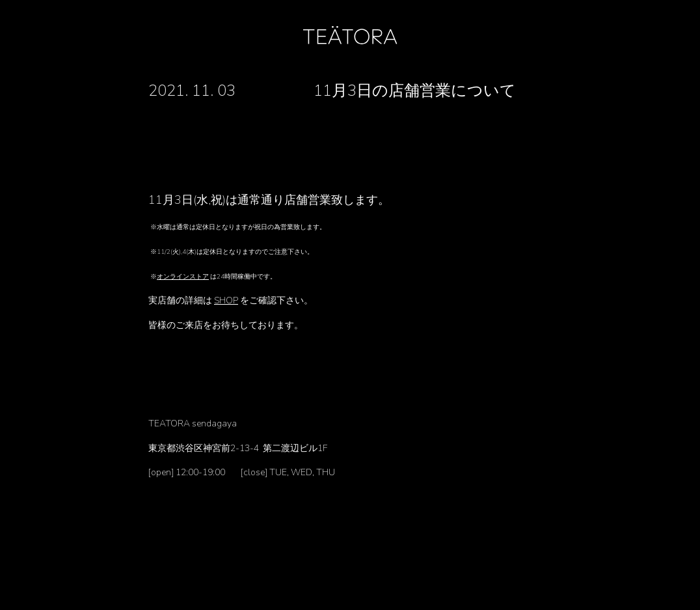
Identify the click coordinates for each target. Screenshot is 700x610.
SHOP (226, 300)
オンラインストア (183, 277)
